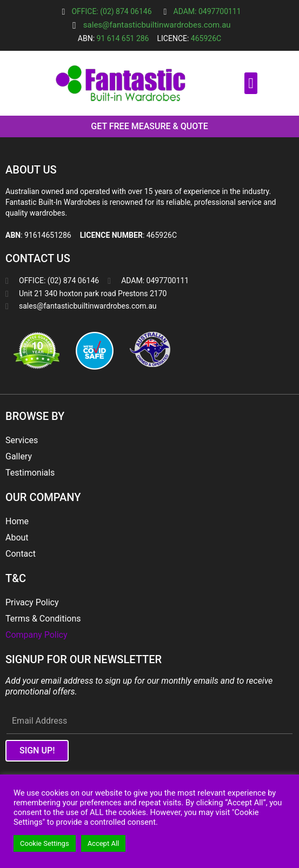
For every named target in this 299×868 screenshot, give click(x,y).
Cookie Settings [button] (45, 843)
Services (22, 440)
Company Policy (36, 635)
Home (17, 521)
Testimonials (30, 473)
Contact (21, 554)
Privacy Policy (32, 602)
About (17, 538)
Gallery (19, 456)
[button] (251, 84)
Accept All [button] (104, 843)
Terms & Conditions (43, 619)
